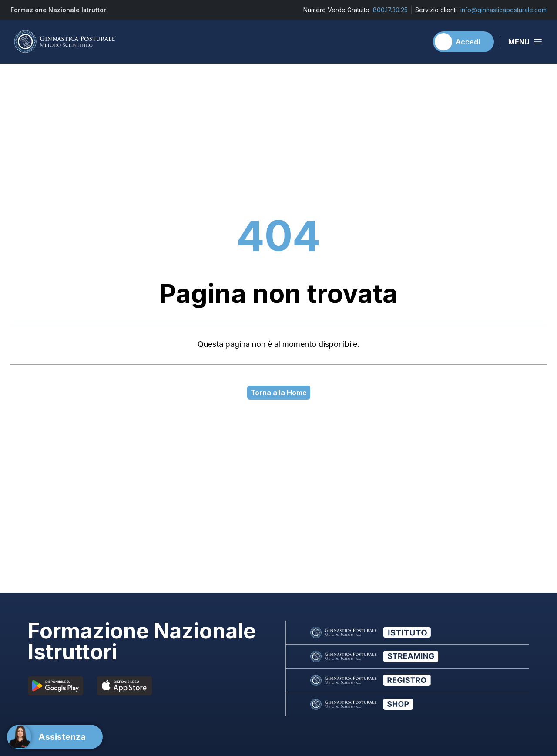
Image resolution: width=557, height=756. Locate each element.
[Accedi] (463, 42)
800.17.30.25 (390, 10)
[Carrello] (417, 42)
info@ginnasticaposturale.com (503, 10)
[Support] (55, 737)
